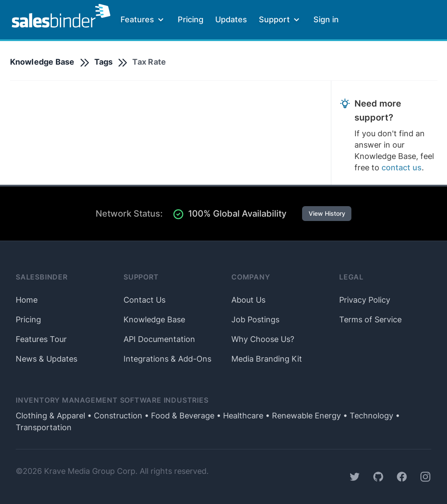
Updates (231, 19)
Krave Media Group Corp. (91, 471)
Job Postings (255, 319)
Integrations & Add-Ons (167, 359)
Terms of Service (370, 319)
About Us (248, 300)
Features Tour (41, 339)
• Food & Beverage (178, 416)
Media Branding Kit (267, 359)
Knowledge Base (42, 62)
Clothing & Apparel (50, 416)
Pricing (191, 19)
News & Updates (46, 359)
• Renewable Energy (302, 416)
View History (327, 214)
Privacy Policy (365, 300)
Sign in (326, 19)
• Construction (114, 416)
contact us (402, 167)
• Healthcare (239, 416)
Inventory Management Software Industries (112, 400)
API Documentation (159, 339)
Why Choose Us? (263, 339)
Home (27, 300)
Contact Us (144, 300)
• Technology (367, 416)
